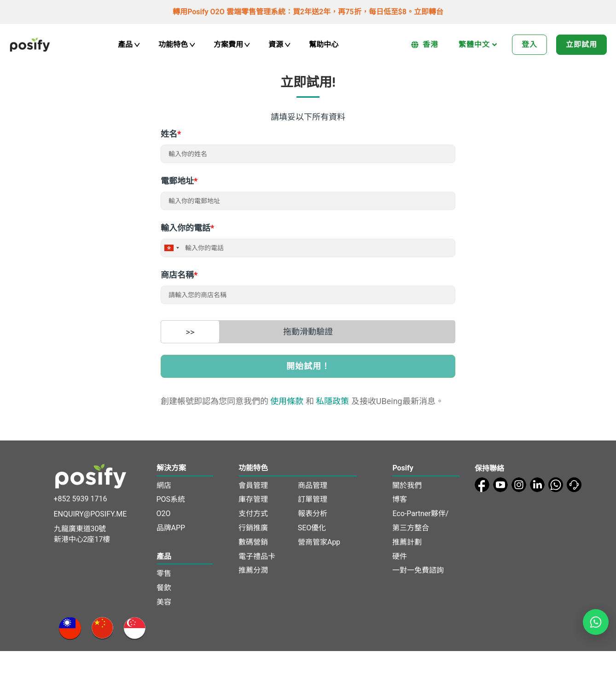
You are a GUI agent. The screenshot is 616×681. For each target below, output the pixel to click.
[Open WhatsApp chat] (596, 622)
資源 (279, 44)
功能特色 (177, 44)
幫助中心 (324, 44)
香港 (425, 45)
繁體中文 (478, 45)
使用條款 (287, 401)
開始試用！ (308, 366)
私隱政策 (332, 401)
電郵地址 (179, 181)
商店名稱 (179, 275)
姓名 (171, 134)
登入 (529, 44)
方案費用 (232, 44)
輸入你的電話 (187, 228)
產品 (129, 44)
